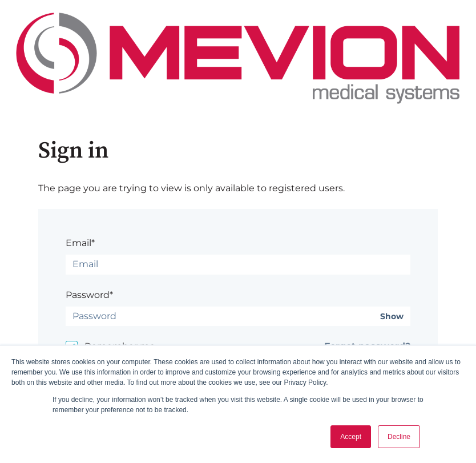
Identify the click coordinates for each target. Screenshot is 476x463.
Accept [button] (351, 437)
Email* (80, 243)
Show (392, 317)
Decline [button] (399, 437)
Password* (89, 295)
